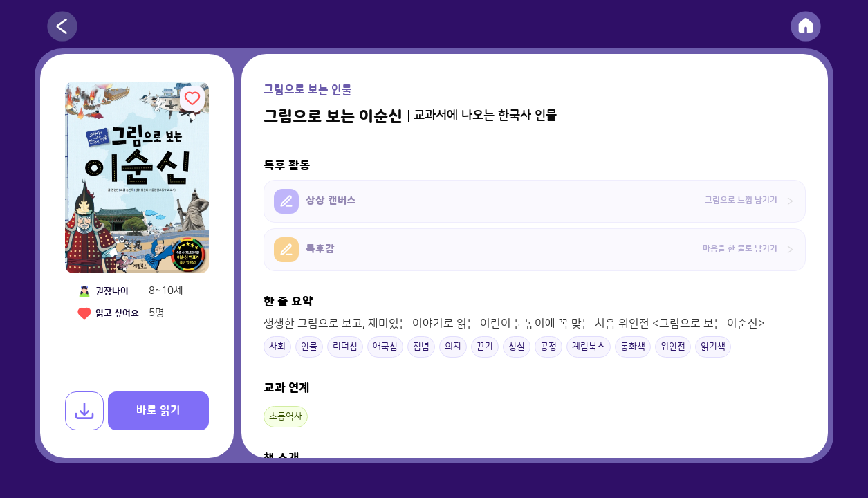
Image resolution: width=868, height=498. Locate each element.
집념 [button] (421, 347)
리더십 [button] (345, 347)
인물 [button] (309, 347)
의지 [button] (453, 347)
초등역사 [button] (286, 416)
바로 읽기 (158, 411)
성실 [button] (517, 347)
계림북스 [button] (589, 347)
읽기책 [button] (713, 347)
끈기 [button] (485, 347)
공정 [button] (548, 347)
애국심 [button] (385, 347)
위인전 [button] (673, 347)
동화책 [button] (633, 347)
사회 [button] (277, 347)
